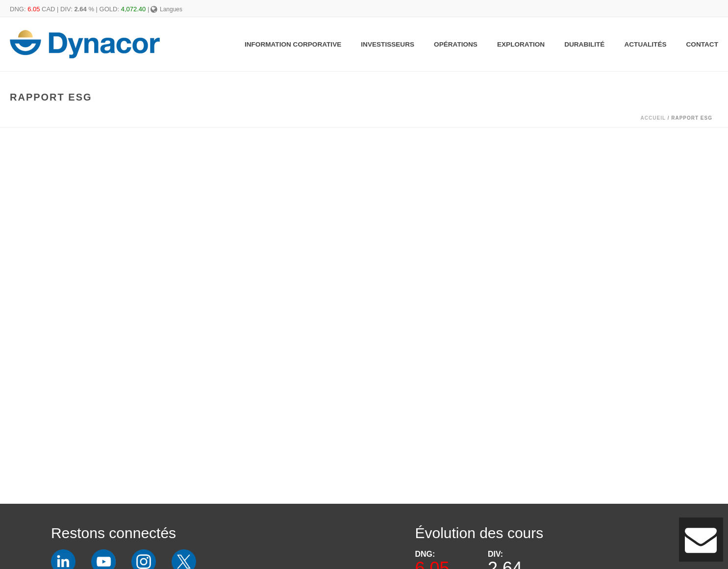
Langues (166, 9)
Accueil (653, 118)
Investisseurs (388, 44)
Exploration (521, 44)
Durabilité (584, 44)
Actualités (645, 44)
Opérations (456, 44)
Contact (702, 44)
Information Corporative (293, 44)
